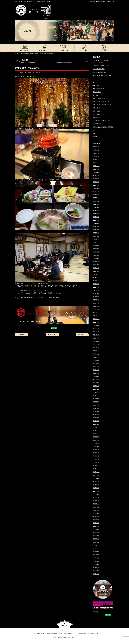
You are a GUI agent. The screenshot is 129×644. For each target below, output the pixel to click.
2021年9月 (96, 322)
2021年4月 (96, 338)
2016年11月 (96, 507)
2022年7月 (96, 290)
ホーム (19, 54)
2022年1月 (96, 309)
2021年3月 (96, 341)
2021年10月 (96, 319)
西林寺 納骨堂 (97, 92)
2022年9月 (96, 284)
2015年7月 (96, 558)
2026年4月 (96, 147)
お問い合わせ (83, 634)
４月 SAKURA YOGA (99, 69)
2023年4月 (96, 262)
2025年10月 (96, 166)
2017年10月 (96, 472)
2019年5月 (96, 411)
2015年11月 (96, 545)
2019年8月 (96, 402)
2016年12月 (96, 504)
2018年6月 (96, 446)
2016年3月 (96, 533)
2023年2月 (96, 268)
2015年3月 (96, 571)
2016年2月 (96, 536)
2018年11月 (96, 431)
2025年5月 (96, 182)
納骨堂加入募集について (104, 48)
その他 (95, 137)
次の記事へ (82, 335)
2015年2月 (96, 574)
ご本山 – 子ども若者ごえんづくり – (103, 121)
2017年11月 (96, 469)
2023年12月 (96, 236)
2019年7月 (96, 405)
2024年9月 (96, 207)
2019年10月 (96, 396)
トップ (25, 48)
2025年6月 (96, 179)
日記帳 (93, 2)
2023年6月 (96, 255)
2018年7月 (96, 443)
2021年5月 (96, 335)
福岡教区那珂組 (97, 124)
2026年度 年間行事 (64, 48)
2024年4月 (96, 223)
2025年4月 (96, 185)
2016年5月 (96, 526)
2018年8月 (96, 440)
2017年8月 (96, 478)
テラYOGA (96, 95)
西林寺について (45, 48)
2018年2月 (96, 459)
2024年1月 (96, 233)
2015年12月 (96, 542)
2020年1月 (96, 386)
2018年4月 (96, 453)
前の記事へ (22, 335)
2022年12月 (96, 274)
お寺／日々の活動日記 (99, 98)
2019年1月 (96, 424)
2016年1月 (96, 539)
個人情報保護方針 (109, 2)
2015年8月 (96, 555)
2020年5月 (96, 373)
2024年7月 (96, 214)
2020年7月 (96, 367)
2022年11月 (96, 278)
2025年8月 (96, 172)
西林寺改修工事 (97, 111)
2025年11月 (96, 163)
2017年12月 (96, 466)
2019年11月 (96, 392)
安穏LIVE (96, 133)
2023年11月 (96, 239)
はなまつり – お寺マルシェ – (101, 101)
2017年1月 (96, 501)
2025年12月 (96, 160)
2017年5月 (96, 488)
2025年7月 (96, 176)
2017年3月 (96, 494)
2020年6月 (96, 370)
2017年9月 (96, 475)
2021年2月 (96, 344)
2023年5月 (96, 258)
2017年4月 (96, 491)
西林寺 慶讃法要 (97, 114)
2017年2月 (96, 498)
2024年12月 (96, 198)
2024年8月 (96, 211)
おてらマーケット (98, 130)
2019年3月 (96, 418)
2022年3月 (96, 303)
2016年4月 (96, 529)
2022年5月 (96, 297)
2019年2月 (96, 421)
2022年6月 (96, 293)
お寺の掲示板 (97, 108)
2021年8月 (96, 325)
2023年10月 (96, 242)
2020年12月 (96, 351)
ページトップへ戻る (65, 624)
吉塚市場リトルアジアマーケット (102, 105)
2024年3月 (96, 227)
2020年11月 (96, 354)
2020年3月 (96, 380)
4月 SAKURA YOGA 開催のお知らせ (103, 75)
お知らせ (100, 2)
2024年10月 (96, 204)
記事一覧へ (52, 335)
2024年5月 (96, 220)
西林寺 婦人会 (97, 117)
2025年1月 (96, 195)
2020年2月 (96, 383)
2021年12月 (96, 313)
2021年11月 (96, 316)
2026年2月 (96, 153)
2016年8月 (96, 517)
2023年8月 (96, 249)
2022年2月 (96, 306)
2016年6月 (96, 523)
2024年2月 (96, 230)
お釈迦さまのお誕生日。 (100, 72)
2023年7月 (96, 252)
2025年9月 (96, 169)
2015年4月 (96, 568)
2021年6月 (96, 332)
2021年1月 (96, 348)
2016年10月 (96, 510)
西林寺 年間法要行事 (33, 54)
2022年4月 (96, 300)
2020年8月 (96, 364)
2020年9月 (96, 360)
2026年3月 (96, 150)
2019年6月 (96, 408)
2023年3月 (96, 265)
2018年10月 (96, 434)
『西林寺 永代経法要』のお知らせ (102, 66)
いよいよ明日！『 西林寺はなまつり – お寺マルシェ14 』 (103, 61)
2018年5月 (96, 450)
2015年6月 (96, 561)
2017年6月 (96, 485)
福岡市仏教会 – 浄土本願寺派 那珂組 (103, 127)
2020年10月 (96, 357)
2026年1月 (96, 156)
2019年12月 (96, 389)
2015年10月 (96, 548)
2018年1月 (96, 462)
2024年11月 (96, 201)
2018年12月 (96, 427)
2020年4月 (96, 376)
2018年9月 (96, 437)
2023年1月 (96, 271)
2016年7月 (96, 520)
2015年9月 (96, 552)
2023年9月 (96, 246)
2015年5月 (96, 564)
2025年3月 (96, 188)
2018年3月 (96, 456)
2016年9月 (96, 513)
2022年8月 (96, 287)
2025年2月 (96, 191)
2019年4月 (96, 415)
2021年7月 (96, 329)
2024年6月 (96, 217)
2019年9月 (96, 399)
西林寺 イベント (97, 86)
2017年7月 (96, 482)
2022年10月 (96, 281)
